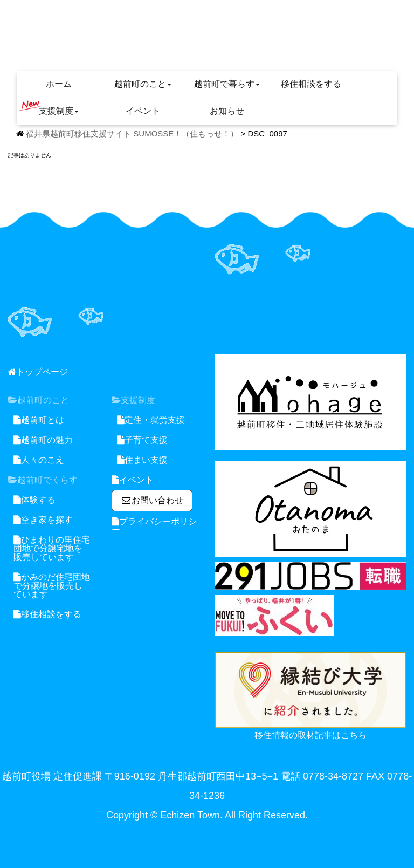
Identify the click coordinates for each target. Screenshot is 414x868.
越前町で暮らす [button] (227, 84)
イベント (143, 111)
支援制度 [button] (49, 108)
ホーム (59, 84)
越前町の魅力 (43, 440)
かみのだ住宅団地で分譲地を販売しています (52, 586)
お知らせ (227, 111)
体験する (34, 500)
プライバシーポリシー (154, 526)
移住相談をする (311, 84)
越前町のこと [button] (143, 84)
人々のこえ (39, 460)
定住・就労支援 (151, 420)
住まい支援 (142, 460)
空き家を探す (43, 520)
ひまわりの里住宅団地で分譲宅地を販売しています (52, 548)
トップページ (38, 372)
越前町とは (39, 420)
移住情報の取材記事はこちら (310, 735)
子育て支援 (142, 440)
